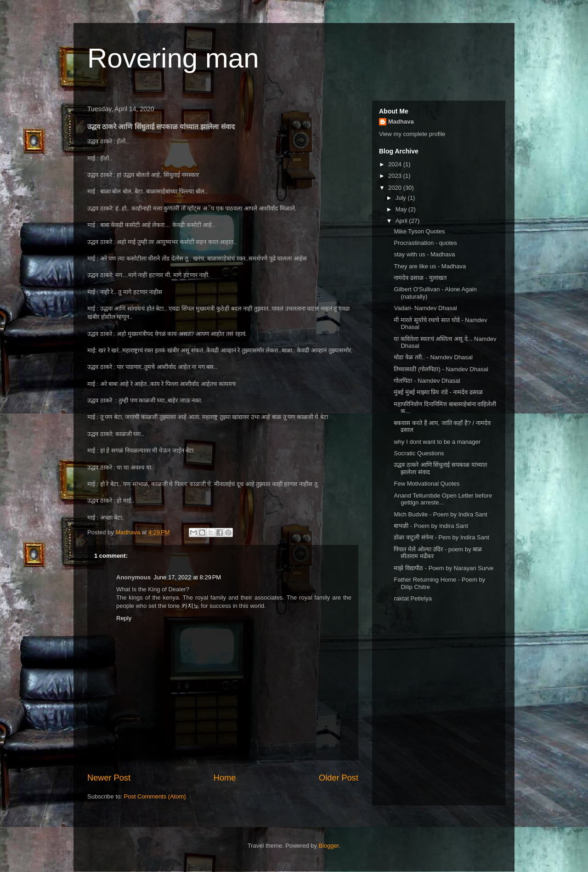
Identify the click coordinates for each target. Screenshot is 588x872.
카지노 (190, 606)
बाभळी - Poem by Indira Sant (431, 526)
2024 (396, 164)
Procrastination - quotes (425, 243)
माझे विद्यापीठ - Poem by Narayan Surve (444, 568)
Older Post (339, 778)
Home (225, 778)
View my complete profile (412, 134)
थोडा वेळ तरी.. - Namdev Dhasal (433, 357)
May (402, 209)
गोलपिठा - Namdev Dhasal (427, 381)
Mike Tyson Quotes (419, 231)
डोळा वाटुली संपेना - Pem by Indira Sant (441, 537)
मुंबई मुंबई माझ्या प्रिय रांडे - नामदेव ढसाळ (438, 392)
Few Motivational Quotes (427, 484)
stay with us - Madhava (424, 254)
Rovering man (173, 58)
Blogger (329, 846)
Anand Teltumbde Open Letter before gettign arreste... (443, 499)
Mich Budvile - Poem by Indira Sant (440, 514)
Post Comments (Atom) (155, 796)
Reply (124, 618)
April (402, 221)
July (402, 198)
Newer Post (109, 778)
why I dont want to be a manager (437, 442)
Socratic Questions (419, 453)
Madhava (401, 122)
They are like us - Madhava (430, 266)
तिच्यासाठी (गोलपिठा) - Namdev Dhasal (441, 369)
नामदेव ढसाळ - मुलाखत (420, 278)
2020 (396, 188)
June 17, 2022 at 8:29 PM (187, 577)
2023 (396, 176)
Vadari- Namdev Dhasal (425, 308)
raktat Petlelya (413, 598)
